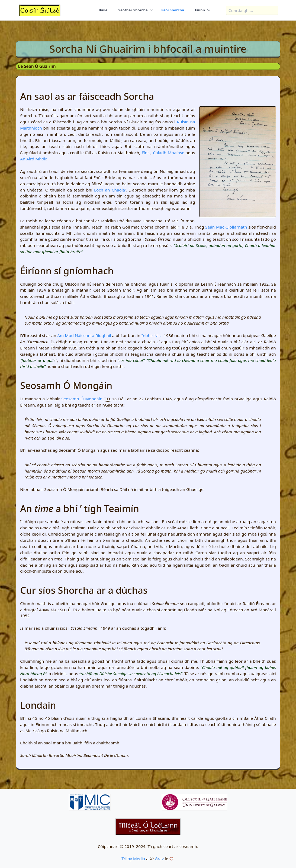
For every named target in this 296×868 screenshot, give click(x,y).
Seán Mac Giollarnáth (226, 227)
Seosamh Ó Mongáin (82, 399)
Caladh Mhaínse (169, 153)
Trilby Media (133, 859)
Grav (159, 859)
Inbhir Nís (151, 335)
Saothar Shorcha (133, 10)
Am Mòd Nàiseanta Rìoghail (84, 335)
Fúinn (200, 10)
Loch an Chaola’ (110, 190)
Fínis (146, 153)
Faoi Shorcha (173, 10)
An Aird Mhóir (33, 159)
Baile (103, 10)
